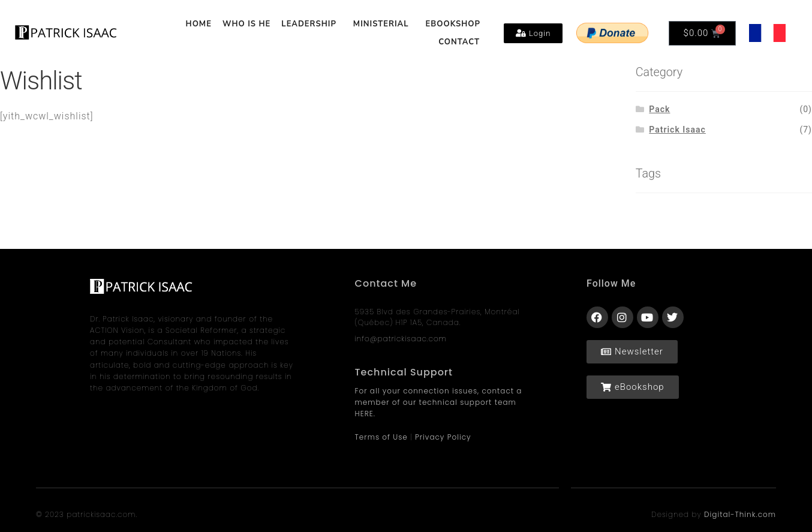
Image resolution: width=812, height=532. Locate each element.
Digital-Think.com (740, 514)
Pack (659, 109)
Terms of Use (381, 437)
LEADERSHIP (312, 24)
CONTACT (459, 42)
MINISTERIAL (384, 24)
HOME (199, 24)
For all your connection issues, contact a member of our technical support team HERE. (439, 402)
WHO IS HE (246, 24)
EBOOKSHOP (453, 24)
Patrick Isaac (677, 130)
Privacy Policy (443, 437)
